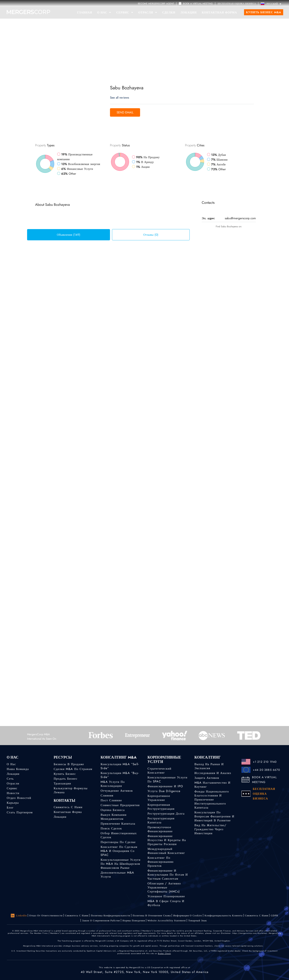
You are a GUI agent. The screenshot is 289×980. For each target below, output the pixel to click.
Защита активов (207, 778)
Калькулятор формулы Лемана (71, 790)
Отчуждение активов (117, 791)
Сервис (125, 12)
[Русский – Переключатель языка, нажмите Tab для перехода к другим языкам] (272, 4)
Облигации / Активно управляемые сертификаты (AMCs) (164, 887)
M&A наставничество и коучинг (213, 785)
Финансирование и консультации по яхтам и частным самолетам (168, 875)
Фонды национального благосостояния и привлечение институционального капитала (212, 800)
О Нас (104, 12)
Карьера (13, 803)
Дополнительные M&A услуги (117, 875)
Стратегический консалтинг (159, 771)
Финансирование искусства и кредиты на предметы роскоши (167, 840)
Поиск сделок (111, 828)
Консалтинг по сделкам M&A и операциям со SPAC (119, 851)
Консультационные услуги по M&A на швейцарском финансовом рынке (121, 864)
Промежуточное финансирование (160, 829)
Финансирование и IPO (165, 786)
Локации (189, 12)
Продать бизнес (66, 779)
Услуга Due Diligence (164, 791)
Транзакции (62, 783)
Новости (13, 793)
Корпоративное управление (159, 798)
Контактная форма (219, 12)
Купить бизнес (65, 774)
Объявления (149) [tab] (69, 235)
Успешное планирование (166, 896)
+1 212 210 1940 (265, 762)
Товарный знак (197, 921)
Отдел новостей (19, 798)
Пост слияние (111, 800)
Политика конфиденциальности (110, 916)
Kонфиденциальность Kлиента (223, 916)
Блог (10, 808)
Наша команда (18, 769)
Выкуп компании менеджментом (113, 817)
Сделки (169, 12)
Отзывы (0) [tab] (151, 235)
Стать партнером (20, 812)
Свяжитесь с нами (68, 807)
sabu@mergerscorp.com (240, 218)
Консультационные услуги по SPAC (167, 779)
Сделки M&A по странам (73, 769)
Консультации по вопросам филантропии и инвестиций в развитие (214, 816)
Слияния (107, 795)
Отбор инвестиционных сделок (119, 835)
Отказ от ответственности (46, 916)
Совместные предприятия (120, 805)
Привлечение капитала (118, 824)
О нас (11, 764)
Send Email (125, 112)
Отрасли (148, 12)
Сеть (10, 779)
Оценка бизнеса (113, 810)
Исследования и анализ (213, 773)
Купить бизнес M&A (264, 12)
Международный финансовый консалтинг (166, 851)
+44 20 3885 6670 (266, 770)
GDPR (274, 916)
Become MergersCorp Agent (156, 4)
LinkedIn (19, 916)
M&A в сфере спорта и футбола (166, 903)
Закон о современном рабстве (101, 921)
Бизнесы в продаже (69, 764)
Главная (85, 12)
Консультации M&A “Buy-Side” (120, 775)
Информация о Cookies (188, 916)
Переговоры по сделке (118, 842)
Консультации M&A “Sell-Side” (120, 766)
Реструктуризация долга (166, 814)
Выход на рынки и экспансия (209, 766)
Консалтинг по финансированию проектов (161, 862)
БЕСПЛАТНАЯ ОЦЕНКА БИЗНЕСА (237, 4)
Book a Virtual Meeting (196, 4)
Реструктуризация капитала (161, 820)
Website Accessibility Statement (167, 921)
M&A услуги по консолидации (113, 784)
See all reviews (120, 98)
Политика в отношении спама (152, 916)
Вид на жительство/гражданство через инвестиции (210, 829)
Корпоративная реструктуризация (161, 807)
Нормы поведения (134, 921)
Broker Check (164, 953)
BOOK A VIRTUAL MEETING (264, 780)
